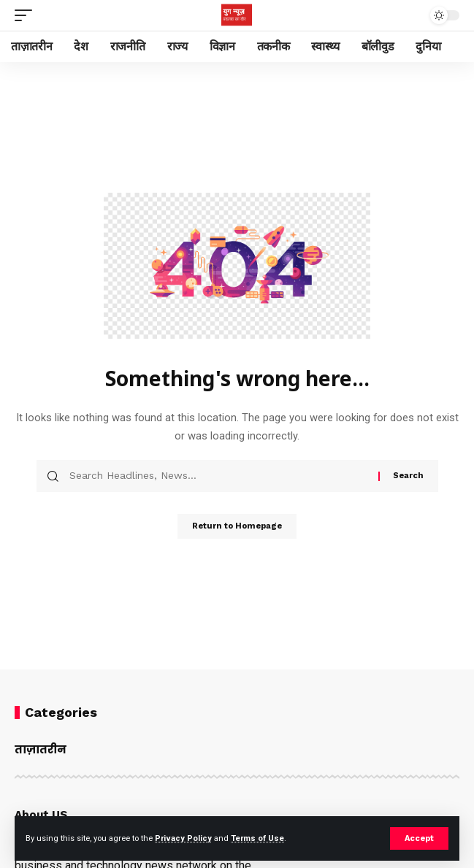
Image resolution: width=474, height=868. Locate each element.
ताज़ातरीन (41, 750)
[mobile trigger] (27, 15)
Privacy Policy (183, 838)
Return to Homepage (237, 526)
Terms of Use (257, 838)
